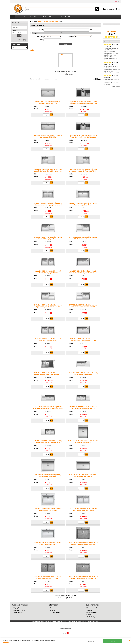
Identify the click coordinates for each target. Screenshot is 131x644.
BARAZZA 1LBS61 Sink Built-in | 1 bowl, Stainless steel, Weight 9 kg (48, 475)
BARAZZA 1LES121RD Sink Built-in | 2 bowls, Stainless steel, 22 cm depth (83, 374)
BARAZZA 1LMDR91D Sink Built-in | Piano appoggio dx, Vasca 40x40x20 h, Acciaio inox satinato (48, 171)
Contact (52, 610)
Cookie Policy (6, 642)
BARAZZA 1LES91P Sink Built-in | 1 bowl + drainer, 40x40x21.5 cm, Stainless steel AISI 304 (83, 273)
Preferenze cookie (65, 629)
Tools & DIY (68, 17)
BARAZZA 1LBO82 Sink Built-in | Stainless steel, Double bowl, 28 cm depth (83, 509)
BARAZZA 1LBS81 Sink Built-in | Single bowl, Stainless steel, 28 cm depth (83, 475)
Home (13, 17)
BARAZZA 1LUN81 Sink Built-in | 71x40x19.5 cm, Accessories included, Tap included (83, 577)
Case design (71, 36)
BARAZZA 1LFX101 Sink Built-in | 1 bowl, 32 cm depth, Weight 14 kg (48, 136)
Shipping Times (17, 608)
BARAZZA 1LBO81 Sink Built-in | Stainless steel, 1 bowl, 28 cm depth (48, 543)
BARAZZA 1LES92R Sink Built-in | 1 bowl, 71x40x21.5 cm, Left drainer (48, 340)
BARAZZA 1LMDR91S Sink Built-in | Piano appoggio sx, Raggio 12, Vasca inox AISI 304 (83, 170)
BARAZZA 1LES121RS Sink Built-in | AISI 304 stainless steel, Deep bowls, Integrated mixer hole (48, 409)
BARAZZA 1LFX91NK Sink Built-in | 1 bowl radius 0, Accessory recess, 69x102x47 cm (83, 102)
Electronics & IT (47, 17)
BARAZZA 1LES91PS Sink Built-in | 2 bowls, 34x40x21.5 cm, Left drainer (83, 238)
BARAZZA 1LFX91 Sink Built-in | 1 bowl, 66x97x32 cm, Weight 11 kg (48, 102)
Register (25, 41)
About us (53, 608)
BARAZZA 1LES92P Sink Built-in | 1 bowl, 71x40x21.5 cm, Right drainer (48, 272)
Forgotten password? (22, 39)
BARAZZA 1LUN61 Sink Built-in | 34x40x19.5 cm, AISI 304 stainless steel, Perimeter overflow (83, 544)
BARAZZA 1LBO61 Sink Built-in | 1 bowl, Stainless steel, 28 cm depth (48, 509)
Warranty (90, 610)
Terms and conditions (93, 608)
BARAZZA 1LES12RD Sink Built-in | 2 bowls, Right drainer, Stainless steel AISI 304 (83, 408)
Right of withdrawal (93, 612)
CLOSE (130, 640)
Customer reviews (55, 612)
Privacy (89, 615)
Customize (91, 641)
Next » (71, 74)
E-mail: (14, 25)
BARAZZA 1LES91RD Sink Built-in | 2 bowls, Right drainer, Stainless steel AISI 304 (48, 306)
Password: (15, 30)
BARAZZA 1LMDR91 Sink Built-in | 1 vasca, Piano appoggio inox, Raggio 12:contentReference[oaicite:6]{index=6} (83, 205)
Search (41, 30)
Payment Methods (18, 612)
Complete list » (115, 86)
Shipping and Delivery (19, 610)
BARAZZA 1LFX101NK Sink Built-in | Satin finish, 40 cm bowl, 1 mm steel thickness (83, 136)
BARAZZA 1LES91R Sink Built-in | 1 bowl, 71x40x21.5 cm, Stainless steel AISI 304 (83, 340)
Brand (42, 40)
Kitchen (56, 33)
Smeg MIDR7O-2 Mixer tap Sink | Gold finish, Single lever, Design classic (111, 50)
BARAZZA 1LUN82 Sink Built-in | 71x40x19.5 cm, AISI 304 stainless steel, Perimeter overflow (48, 578)
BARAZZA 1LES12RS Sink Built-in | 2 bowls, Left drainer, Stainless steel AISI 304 (48, 442)
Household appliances (22, 17)
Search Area (40, 36)
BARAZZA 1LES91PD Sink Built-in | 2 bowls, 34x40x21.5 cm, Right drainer (48, 238)
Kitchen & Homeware (35, 17)
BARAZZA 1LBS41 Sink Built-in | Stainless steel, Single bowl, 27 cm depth (83, 442)
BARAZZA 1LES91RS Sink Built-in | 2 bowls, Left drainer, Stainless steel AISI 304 (83, 306)
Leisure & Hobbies (58, 17)
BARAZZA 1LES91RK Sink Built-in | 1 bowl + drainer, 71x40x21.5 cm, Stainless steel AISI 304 (48, 375)
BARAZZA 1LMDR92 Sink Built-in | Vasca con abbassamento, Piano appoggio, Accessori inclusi (48, 205)
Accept (113, 641)
